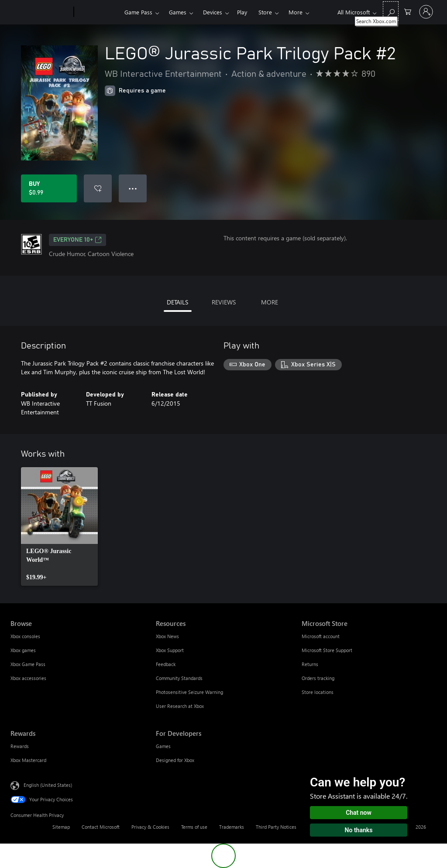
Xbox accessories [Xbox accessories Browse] (28, 678)
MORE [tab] (270, 302)
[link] (59, 526)
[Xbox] (98, 12)
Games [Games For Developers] (163, 746)
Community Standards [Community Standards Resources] (179, 678)
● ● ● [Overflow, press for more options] (133, 188)
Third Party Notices (276, 827)
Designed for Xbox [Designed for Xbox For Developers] (175, 760)
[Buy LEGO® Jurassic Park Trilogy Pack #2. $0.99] (49, 188)
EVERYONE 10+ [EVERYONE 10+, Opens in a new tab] (77, 240)
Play (242, 12)
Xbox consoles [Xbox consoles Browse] (25, 636)
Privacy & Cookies (150, 827)
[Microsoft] (40, 12)
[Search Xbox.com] (391, 11)
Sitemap (61, 827)
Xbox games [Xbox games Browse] (23, 650)
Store (265, 12)
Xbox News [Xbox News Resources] (167, 636)
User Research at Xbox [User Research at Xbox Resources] (180, 706)
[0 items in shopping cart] (408, 11)
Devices (213, 12)
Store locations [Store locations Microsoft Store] (318, 692)
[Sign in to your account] (426, 12)
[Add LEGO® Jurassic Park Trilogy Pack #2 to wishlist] (98, 188)
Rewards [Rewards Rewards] (20, 746)
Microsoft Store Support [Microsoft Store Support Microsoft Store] (327, 650)
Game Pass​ (138, 12)
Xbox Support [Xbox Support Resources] (170, 650)
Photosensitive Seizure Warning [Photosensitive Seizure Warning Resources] (189, 692)
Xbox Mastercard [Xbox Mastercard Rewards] (28, 760)
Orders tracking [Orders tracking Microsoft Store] (318, 678)
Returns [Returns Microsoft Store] (310, 664)
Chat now (359, 813)
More (296, 12)
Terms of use (194, 827)
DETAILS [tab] (177, 302)
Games (178, 12)
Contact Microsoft (101, 827)
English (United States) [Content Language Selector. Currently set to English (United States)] (48, 785)
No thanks (359, 830)
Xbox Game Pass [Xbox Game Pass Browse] (28, 664)
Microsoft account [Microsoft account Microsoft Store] (321, 636)
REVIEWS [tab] (224, 302)
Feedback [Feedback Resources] (166, 664)
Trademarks (232, 827)
